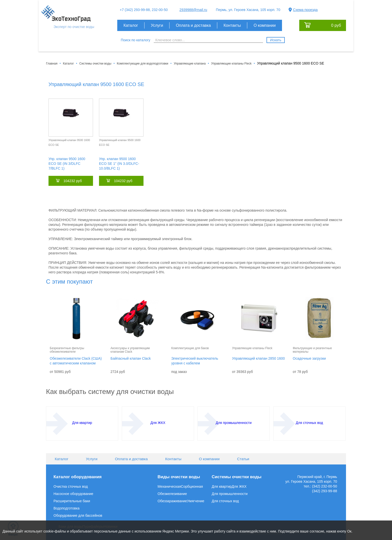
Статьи (243, 459)
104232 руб (73, 181)
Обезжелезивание (172, 494)
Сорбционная (192, 486)
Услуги (157, 25)
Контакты (232, 25)
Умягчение (196, 501)
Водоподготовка (66, 508)
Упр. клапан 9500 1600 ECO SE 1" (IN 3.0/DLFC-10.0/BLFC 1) (119, 164)
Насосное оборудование (73, 494)
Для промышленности (230, 494)
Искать (276, 40)
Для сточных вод (225, 501)
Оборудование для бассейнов (78, 515)
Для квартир (222, 486)
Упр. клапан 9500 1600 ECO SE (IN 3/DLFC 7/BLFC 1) (67, 164)
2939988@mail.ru (193, 10)
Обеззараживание (172, 501)
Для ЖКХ (239, 486)
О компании (264, 25)
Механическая (169, 486)
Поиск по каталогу (135, 40)
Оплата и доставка (193, 25)
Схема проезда (305, 10)
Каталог (131, 25)
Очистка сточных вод (71, 486)
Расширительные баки (72, 501)
